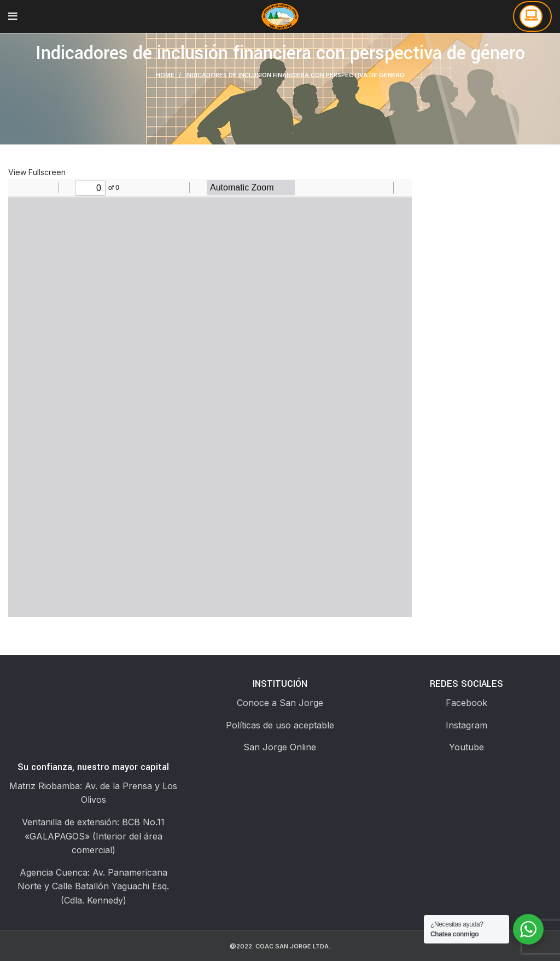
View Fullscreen (37, 172)
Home (165, 75)
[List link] (280, 703)
